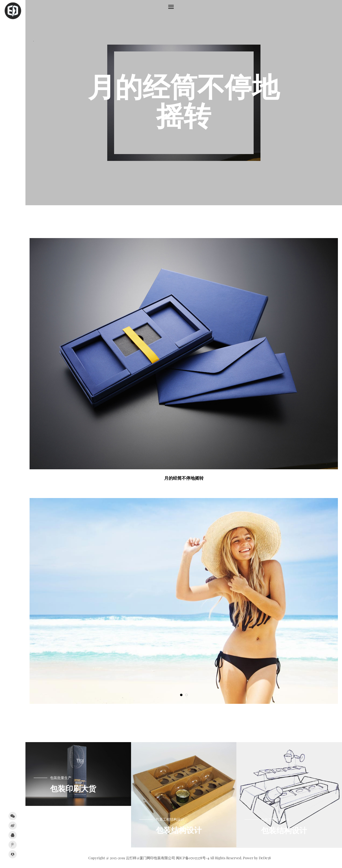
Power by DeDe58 (257, 858)
